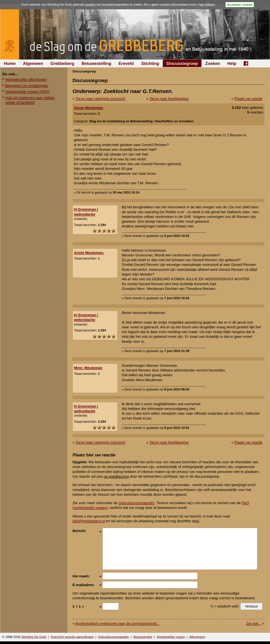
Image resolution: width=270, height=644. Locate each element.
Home (10, 63)
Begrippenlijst (143, 637)
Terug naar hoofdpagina (169, 99)
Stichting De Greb (34, 637)
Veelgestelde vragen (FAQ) (27, 92)
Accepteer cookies (240, 5)
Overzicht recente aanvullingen (72, 637)
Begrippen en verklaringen (27, 86)
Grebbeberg (62, 63)
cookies (90, 5)
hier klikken (207, 5)
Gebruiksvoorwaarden (136, 503)
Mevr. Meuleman (88, 368)
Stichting (150, 63)
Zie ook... (254, 623)
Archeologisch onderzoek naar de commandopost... (117, 623)
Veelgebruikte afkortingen (26, 79)
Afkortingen (197, 637)
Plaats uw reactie (248, 99)
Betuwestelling (96, 63)
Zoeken (213, 63)
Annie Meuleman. (89, 253)
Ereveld (126, 63)
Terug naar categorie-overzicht (100, 99)
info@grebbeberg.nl (89, 521)
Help (232, 63)
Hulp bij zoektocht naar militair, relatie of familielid (30, 100)
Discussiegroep (182, 63)
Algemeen (33, 63)
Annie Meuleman (88, 108)
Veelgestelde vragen (171, 637)
